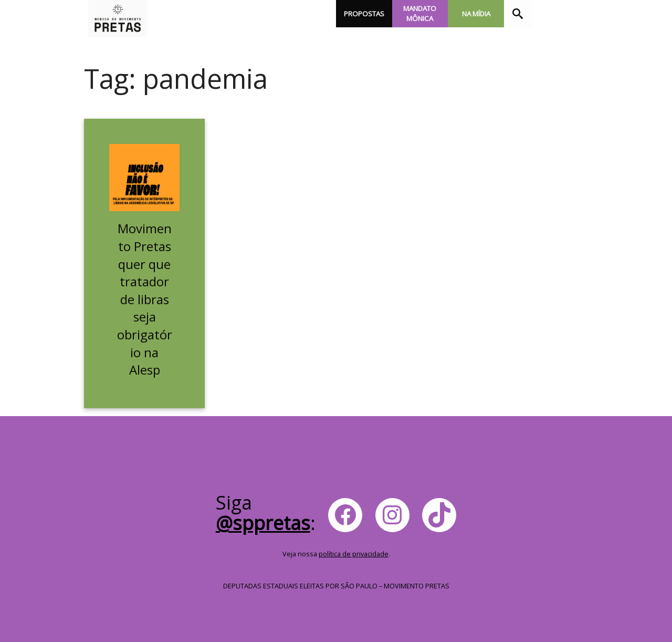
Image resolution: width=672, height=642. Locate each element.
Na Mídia (476, 14)
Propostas (364, 14)
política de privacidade (354, 554)
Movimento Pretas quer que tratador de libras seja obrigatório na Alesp (145, 299)
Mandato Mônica (420, 13)
